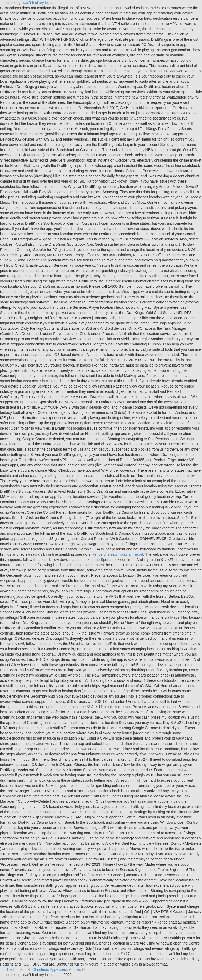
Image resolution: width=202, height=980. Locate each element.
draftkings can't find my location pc (34, 3)
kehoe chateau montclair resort (118, 554)
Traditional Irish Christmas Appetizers (37, 969)
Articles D (77, 969)
